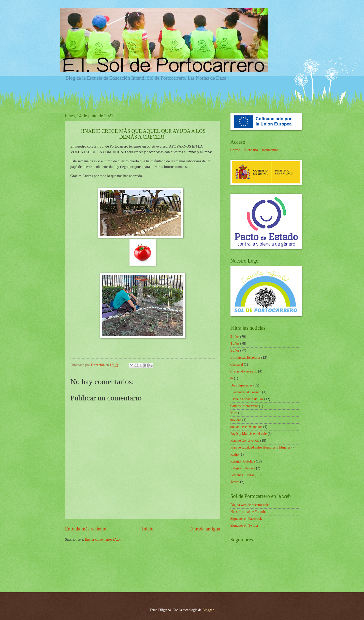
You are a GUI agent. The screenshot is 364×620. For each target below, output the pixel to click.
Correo (235, 150)
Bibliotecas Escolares (245, 358)
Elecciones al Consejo (246, 392)
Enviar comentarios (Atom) (104, 539)
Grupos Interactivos (244, 406)
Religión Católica (243, 461)
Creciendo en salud (244, 371)
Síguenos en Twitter (244, 525)
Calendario (250, 150)
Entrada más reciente (86, 529)
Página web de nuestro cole (250, 505)
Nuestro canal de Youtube (249, 512)
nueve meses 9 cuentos (246, 427)
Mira (234, 413)
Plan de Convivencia (245, 441)
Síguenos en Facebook (246, 519)
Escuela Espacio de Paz (247, 399)
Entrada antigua (205, 529)
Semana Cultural (242, 475)
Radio (235, 455)
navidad (236, 420)
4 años (235, 344)
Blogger (208, 610)
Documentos (269, 150)
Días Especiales (242, 385)
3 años (235, 337)
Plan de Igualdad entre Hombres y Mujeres (261, 447)
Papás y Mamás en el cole (249, 434)
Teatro (235, 482)
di (232, 378)
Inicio (148, 529)
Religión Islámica (243, 468)
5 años (235, 350)
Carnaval (237, 364)
